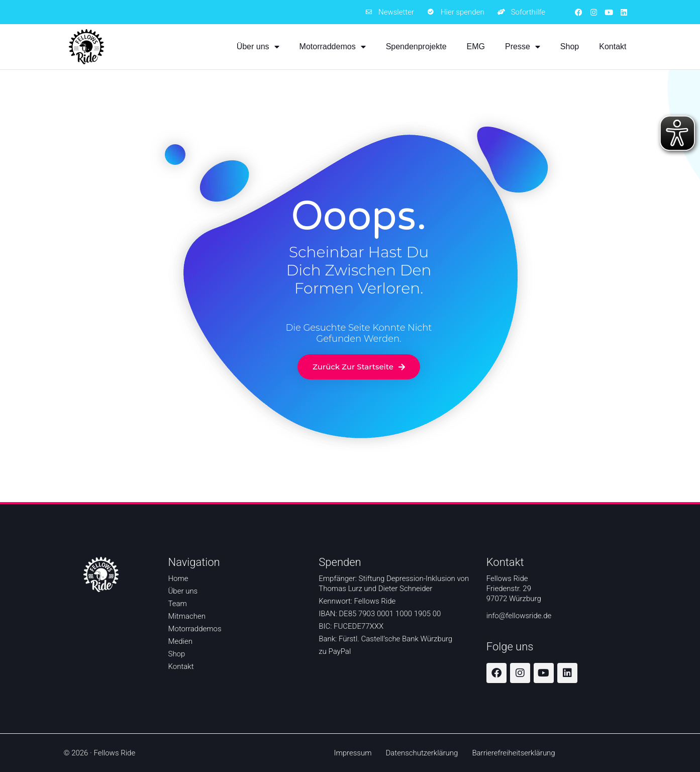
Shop (570, 46)
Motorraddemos (333, 47)
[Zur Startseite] (86, 47)
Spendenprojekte (416, 46)
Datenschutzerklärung (422, 753)
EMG (476, 46)
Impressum (353, 753)
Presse (523, 47)
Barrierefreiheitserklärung (513, 753)
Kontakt (613, 46)
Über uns (258, 47)
